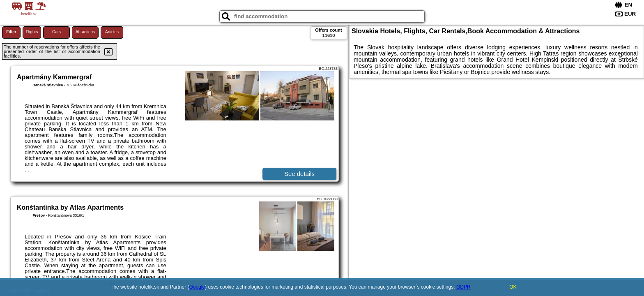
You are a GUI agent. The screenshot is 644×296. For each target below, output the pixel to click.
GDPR (463, 287)
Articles (112, 32)
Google (197, 287)
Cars (56, 32)
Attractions (85, 32)
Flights (32, 32)
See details (299, 174)
